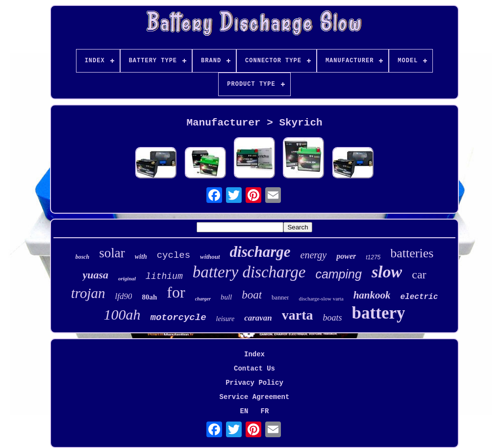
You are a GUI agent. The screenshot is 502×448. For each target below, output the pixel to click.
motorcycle (178, 318)
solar (112, 253)
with (141, 257)
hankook (372, 295)
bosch (83, 257)
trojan (88, 293)
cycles (174, 255)
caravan (258, 318)
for (176, 292)
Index (254, 354)
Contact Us (254, 369)
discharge (260, 252)
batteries (412, 253)
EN (244, 411)
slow (387, 272)
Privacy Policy (254, 383)
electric (419, 297)
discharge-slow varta (321, 299)
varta (298, 315)
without (210, 257)
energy (314, 255)
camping (339, 274)
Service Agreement (255, 397)
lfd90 (124, 296)
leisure (226, 319)
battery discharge (249, 272)
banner (280, 297)
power (346, 256)
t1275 (373, 257)
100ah (122, 314)
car (419, 274)
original (127, 278)
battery (379, 313)
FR (265, 411)
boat (252, 295)
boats (333, 318)
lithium (164, 276)
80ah (149, 297)
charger (203, 299)
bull (226, 297)
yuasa (95, 275)
